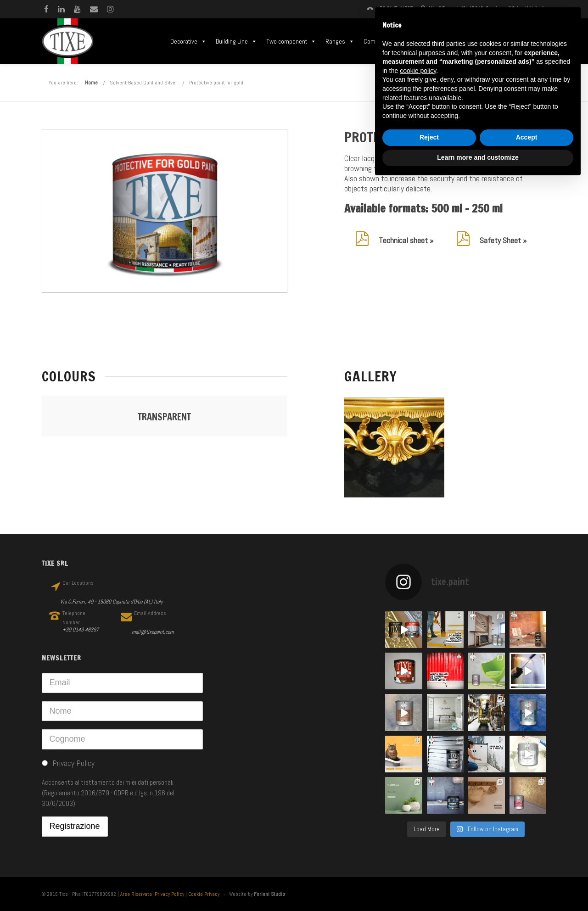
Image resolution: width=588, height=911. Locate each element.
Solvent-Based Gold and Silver (143, 83)
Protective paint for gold (216, 83)
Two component (291, 41)
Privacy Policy (169, 894)
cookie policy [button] (418, 71)
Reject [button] (429, 137)
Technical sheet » (406, 240)
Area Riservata (136, 894)
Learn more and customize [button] (478, 157)
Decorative (188, 41)
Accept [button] (527, 137)
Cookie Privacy (204, 894)
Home (91, 83)
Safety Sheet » (503, 240)
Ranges (340, 41)
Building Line (236, 41)
